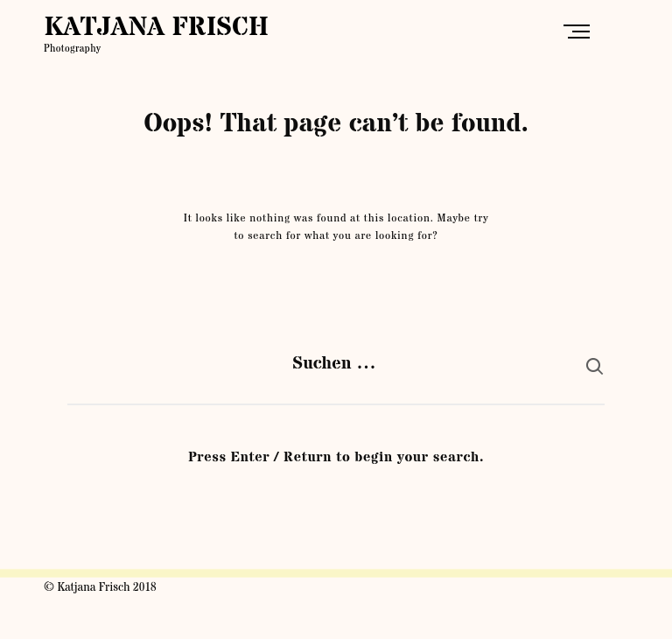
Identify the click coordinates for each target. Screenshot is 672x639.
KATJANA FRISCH (156, 28)
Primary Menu (581, 32)
